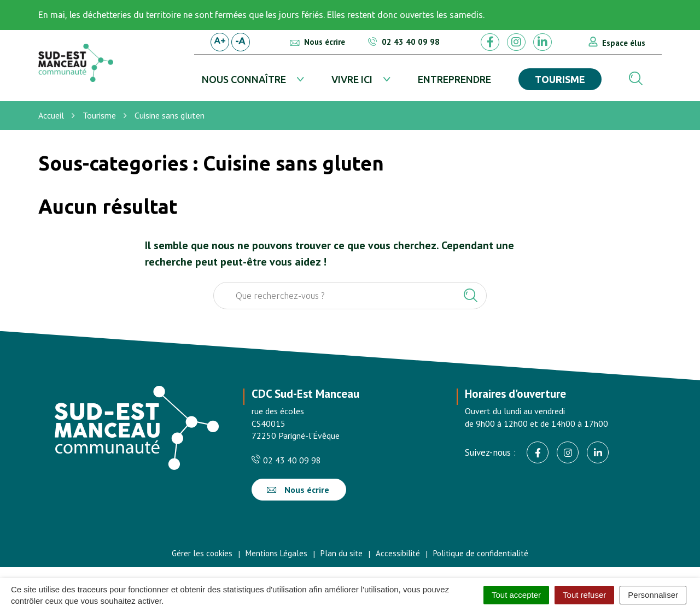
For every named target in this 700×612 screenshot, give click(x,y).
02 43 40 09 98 (286, 460)
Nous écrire (298, 490)
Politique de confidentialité (481, 553)
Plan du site (342, 553)
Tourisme (560, 79)
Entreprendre (454, 79)
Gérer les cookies (202, 553)
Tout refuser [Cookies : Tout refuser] (584, 595)
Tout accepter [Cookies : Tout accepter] (516, 595)
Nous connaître (244, 79)
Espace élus (624, 43)
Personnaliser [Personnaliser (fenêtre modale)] (653, 595)
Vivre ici (352, 79)
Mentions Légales (276, 553)
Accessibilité (398, 553)
